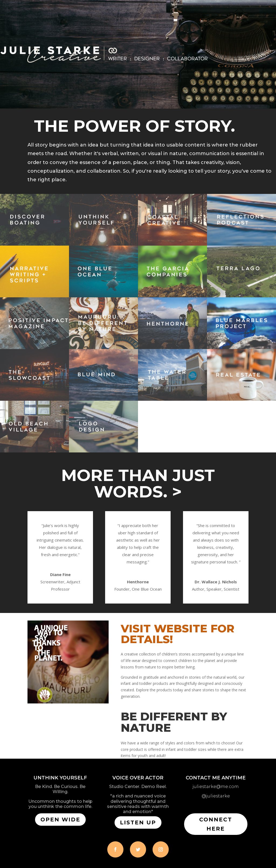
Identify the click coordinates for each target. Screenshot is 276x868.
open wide (60, 820)
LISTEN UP (138, 822)
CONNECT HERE (216, 824)
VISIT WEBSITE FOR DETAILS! (178, 634)
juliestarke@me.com (216, 787)
